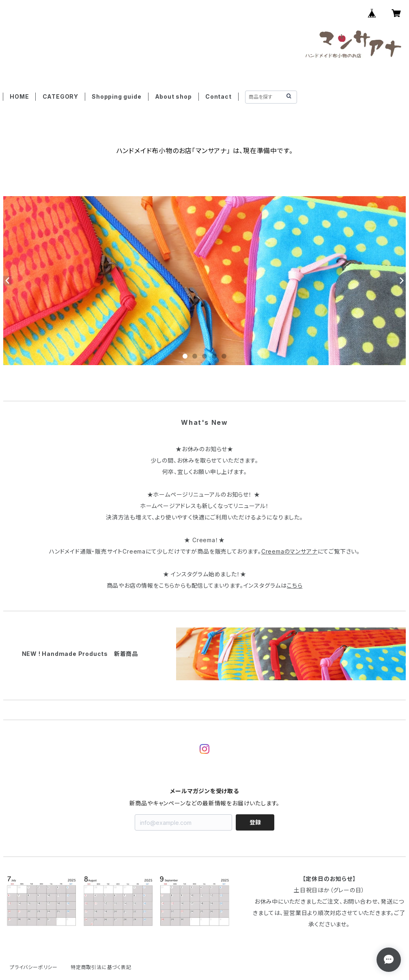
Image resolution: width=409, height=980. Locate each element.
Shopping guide (116, 96)
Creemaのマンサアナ (290, 551)
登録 (255, 822)
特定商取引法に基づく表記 (101, 967)
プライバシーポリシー (34, 967)
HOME (19, 96)
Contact (218, 96)
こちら (295, 585)
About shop (173, 96)
